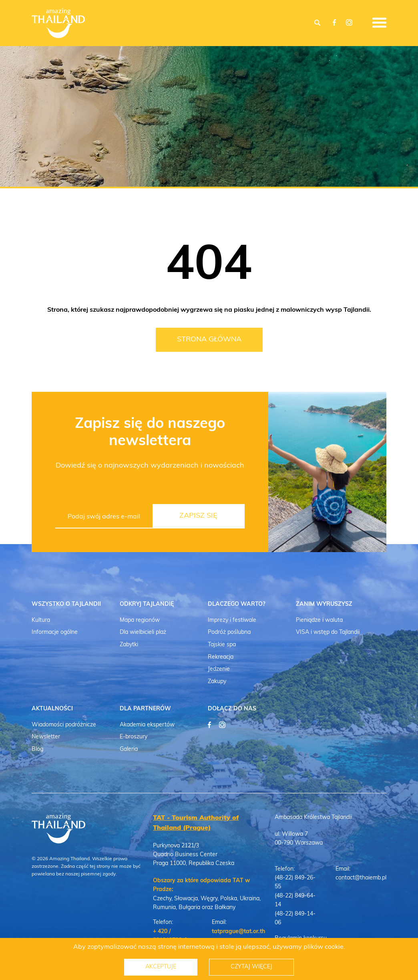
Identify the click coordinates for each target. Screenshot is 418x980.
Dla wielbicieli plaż (143, 632)
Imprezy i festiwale (232, 620)
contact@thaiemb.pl (361, 878)
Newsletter (46, 737)
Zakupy (217, 682)
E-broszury (134, 737)
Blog (37, 749)
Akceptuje (161, 967)
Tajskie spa (222, 645)
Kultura (41, 620)
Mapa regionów (140, 620)
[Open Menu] (379, 21)
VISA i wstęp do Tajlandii (328, 632)
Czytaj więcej (252, 967)
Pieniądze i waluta (319, 620)
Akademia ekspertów (147, 725)
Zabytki (129, 645)
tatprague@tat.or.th (238, 932)
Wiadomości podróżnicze (64, 725)
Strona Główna (209, 340)
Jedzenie (219, 669)
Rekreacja (221, 657)
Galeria (129, 749)
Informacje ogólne (55, 632)
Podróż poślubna (229, 632)
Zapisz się (198, 516)
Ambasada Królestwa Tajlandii (313, 818)
